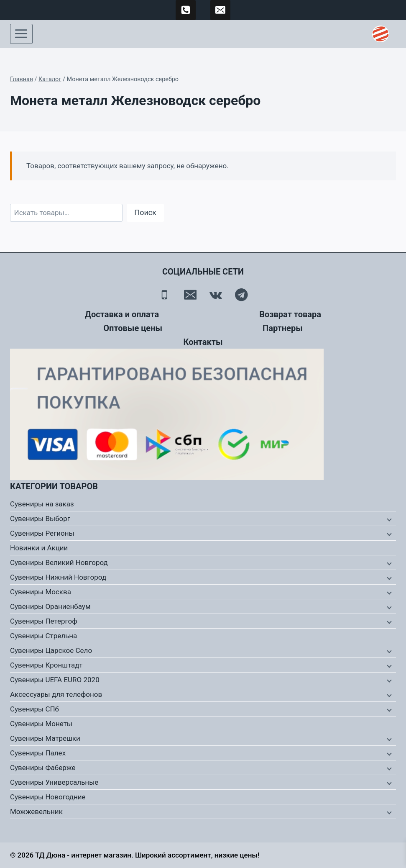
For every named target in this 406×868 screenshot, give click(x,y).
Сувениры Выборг (40, 519)
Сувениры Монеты (41, 724)
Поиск (145, 212)
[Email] (190, 295)
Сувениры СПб (34, 709)
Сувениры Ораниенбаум (50, 606)
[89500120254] (186, 10)
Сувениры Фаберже (43, 768)
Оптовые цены (133, 328)
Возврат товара (290, 314)
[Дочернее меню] (388, 519)
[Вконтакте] (216, 295)
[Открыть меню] (21, 34)
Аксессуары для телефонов (56, 694)
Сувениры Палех (38, 753)
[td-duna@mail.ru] (220, 10)
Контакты (203, 342)
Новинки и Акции (39, 548)
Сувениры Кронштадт (46, 665)
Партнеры (283, 328)
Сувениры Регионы (42, 533)
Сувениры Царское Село (51, 650)
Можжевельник (36, 812)
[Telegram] (241, 295)
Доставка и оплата (122, 314)
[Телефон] (165, 295)
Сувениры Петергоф (44, 621)
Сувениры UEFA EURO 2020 (55, 680)
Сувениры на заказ (42, 504)
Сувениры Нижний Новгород (58, 577)
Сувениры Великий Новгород (59, 562)
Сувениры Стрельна (43, 636)
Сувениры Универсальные (54, 782)
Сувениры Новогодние (48, 797)
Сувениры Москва (41, 592)
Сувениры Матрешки (45, 738)
